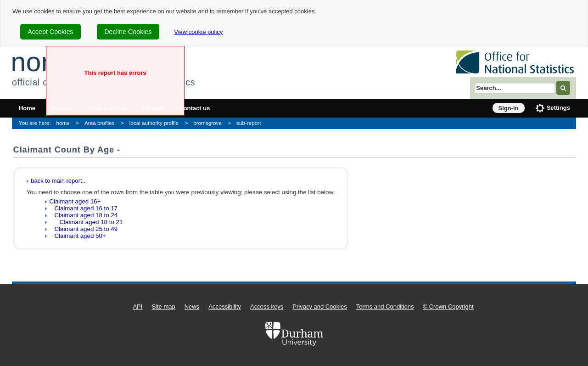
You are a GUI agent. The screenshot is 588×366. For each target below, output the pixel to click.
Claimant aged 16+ (75, 201)
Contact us (194, 108)
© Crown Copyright (448, 307)
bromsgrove (207, 123)
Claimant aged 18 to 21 (86, 222)
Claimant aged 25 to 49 (83, 229)
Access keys (267, 307)
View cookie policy (198, 32)
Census (153, 108)
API (137, 307)
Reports (62, 108)
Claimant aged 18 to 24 (83, 215)
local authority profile (154, 123)
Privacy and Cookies (320, 307)
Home (27, 108)
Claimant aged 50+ (77, 236)
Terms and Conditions (385, 307)
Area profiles (100, 123)
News (192, 307)
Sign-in (509, 108)
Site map (163, 307)
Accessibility (225, 307)
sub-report (249, 123)
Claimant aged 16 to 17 (83, 208)
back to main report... (59, 181)
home (63, 123)
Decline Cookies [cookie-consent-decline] (128, 32)
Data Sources (108, 108)
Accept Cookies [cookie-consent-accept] (50, 32)
